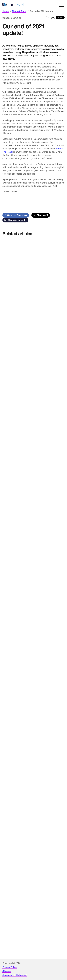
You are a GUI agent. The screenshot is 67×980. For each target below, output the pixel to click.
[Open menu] (62, 5)
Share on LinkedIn (15, 220)
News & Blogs (19, 11)
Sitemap (7, 971)
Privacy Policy (10, 967)
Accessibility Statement (15, 975)
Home (6, 11)
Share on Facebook (16, 215)
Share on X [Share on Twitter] (41, 215)
